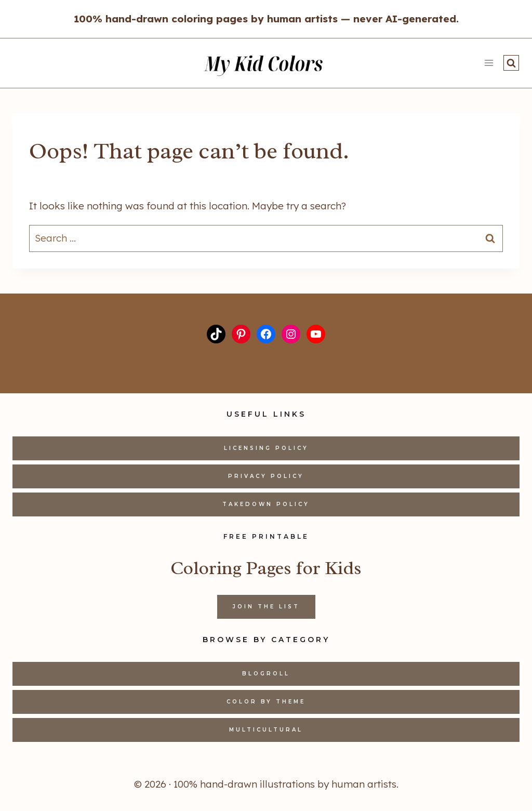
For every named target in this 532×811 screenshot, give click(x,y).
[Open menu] (489, 63)
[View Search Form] (511, 63)
